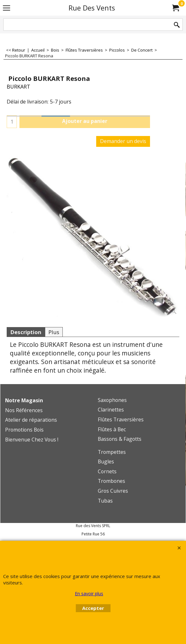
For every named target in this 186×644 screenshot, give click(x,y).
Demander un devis (123, 141)
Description (26, 332)
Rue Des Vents (92, 8)
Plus (54, 332)
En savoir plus (89, 594)
